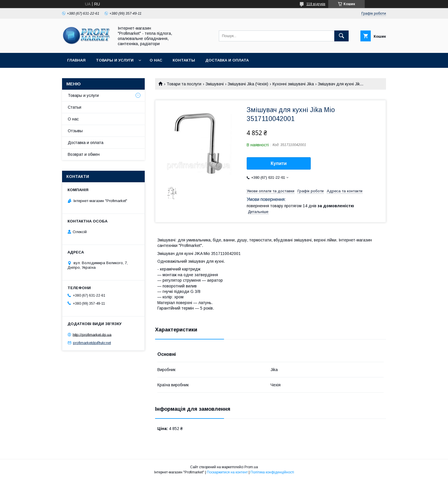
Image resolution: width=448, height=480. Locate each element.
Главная (76, 60)
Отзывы (75, 131)
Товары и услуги (115, 60)
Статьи (75, 107)
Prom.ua (251, 467)
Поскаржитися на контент (227, 472)
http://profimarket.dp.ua (92, 334)
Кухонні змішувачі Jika (293, 84)
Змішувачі (215, 84)
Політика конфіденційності (272, 472)
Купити (279, 163)
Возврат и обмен (84, 154)
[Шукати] (341, 36)
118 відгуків (316, 4)
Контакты (184, 60)
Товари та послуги (184, 84)
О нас (156, 60)
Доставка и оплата (227, 60)
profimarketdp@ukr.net (92, 343)
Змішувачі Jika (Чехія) (248, 84)
